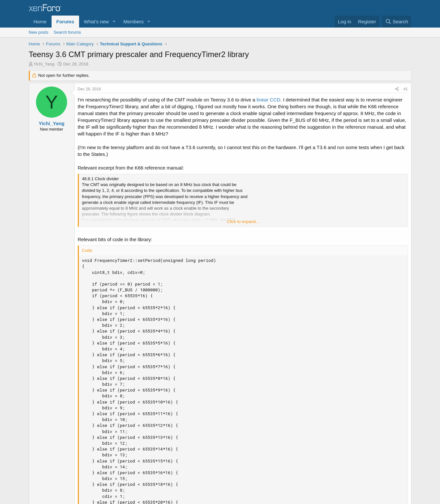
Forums (65, 22)
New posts (39, 32)
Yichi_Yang (44, 64)
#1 (405, 89)
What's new (96, 22)
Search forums (67, 32)
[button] (114, 22)
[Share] (397, 89)
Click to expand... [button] (243, 222)
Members (133, 22)
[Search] (397, 22)
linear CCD (268, 100)
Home (40, 22)
